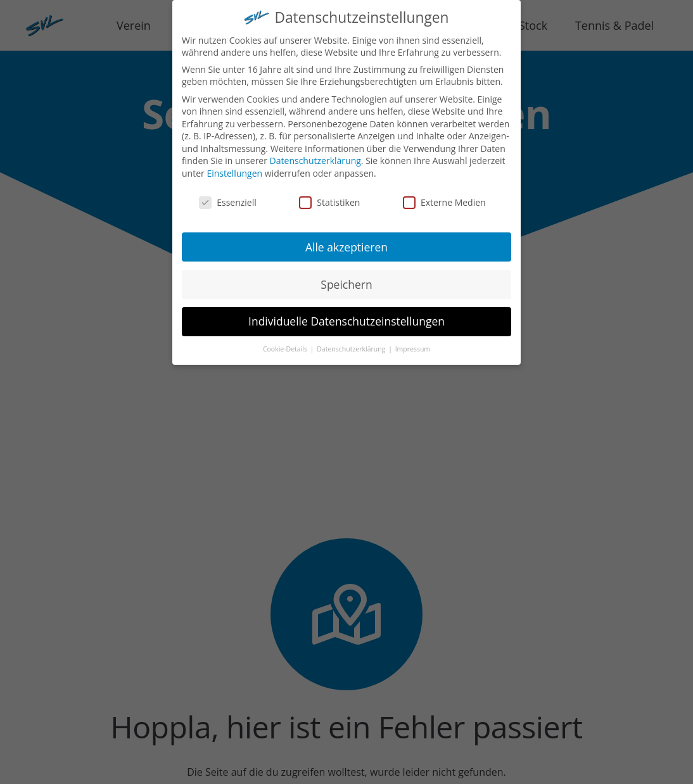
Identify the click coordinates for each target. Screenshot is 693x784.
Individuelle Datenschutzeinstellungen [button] (346, 318)
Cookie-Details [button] (286, 345)
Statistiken (329, 199)
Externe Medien (444, 199)
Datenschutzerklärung (315, 157)
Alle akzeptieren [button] (346, 243)
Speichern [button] (346, 281)
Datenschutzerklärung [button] (352, 345)
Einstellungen (234, 169)
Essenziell (228, 199)
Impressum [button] (413, 345)
